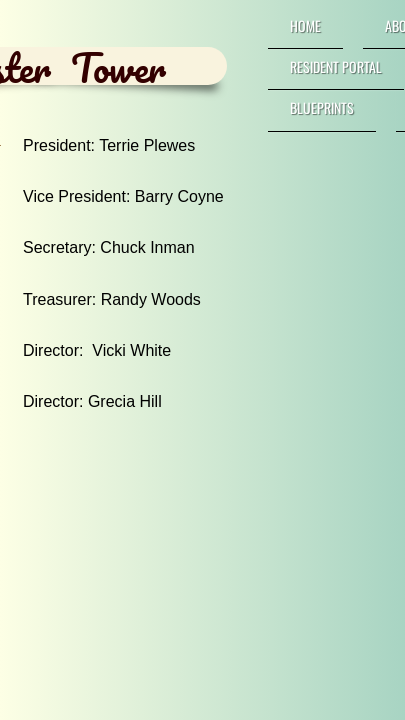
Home (305, 25)
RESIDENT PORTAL (336, 66)
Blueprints (322, 107)
